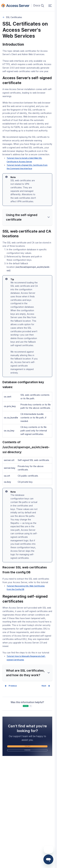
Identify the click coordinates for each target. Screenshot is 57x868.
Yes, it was (22, 709)
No (38, 709)
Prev (12, 686)
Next (43, 686)
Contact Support (27, 755)
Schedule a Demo (27, 763)
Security (4, 17)
